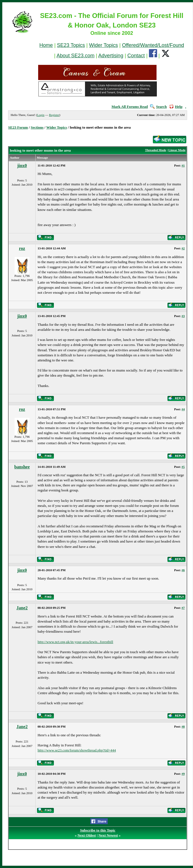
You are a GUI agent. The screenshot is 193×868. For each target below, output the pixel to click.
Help (176, 107)
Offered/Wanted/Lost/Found (153, 45)
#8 (183, 726)
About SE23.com (76, 56)
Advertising (111, 56)
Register (54, 115)
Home (46, 45)
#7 (183, 608)
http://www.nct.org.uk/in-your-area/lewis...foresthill (75, 642)
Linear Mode (177, 150)
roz (22, 248)
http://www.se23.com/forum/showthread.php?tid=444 (77, 750)
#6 (183, 570)
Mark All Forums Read (130, 107)
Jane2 (22, 608)
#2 (183, 248)
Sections (37, 127)
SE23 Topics (71, 45)
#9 (183, 774)
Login (41, 115)
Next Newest (108, 835)
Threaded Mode (156, 150)
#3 (183, 316)
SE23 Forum (18, 127)
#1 (183, 165)
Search (158, 107)
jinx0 (22, 166)
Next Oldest (87, 835)
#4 (183, 409)
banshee (22, 467)
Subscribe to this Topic (98, 830)
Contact (136, 56)
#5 (183, 467)
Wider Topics (103, 45)
